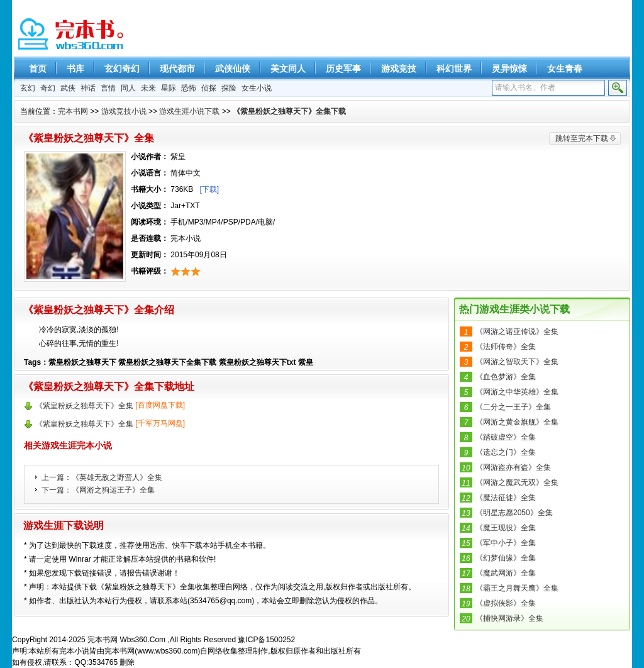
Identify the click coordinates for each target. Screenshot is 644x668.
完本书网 (73, 111)
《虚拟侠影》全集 (506, 603)
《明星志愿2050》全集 (514, 513)
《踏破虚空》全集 (506, 437)
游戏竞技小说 (124, 111)
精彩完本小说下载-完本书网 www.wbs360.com (72, 35)
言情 (108, 88)
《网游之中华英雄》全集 (517, 392)
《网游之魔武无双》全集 (517, 482)
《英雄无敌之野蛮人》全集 (117, 477)
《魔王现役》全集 (506, 528)
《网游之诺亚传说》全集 (517, 331)
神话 (88, 88)
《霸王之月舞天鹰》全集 (517, 588)
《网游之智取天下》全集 (517, 362)
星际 (169, 88)
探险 (229, 88)
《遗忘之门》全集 (506, 452)
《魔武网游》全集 (506, 573)
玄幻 (28, 88)
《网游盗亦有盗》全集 (513, 467)
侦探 (209, 88)
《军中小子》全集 (506, 543)
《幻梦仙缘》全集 (506, 558)
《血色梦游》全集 (506, 377)
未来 (148, 88)
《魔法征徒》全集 (506, 498)
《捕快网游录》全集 (509, 618)
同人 (128, 88)
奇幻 (48, 88)
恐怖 (189, 88)
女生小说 (257, 88)
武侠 (68, 88)
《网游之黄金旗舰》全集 (517, 422)
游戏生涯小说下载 (189, 111)
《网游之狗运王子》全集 (113, 490)
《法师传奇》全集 (506, 347)
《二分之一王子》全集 (513, 407)
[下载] (209, 189)
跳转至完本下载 (582, 138)
